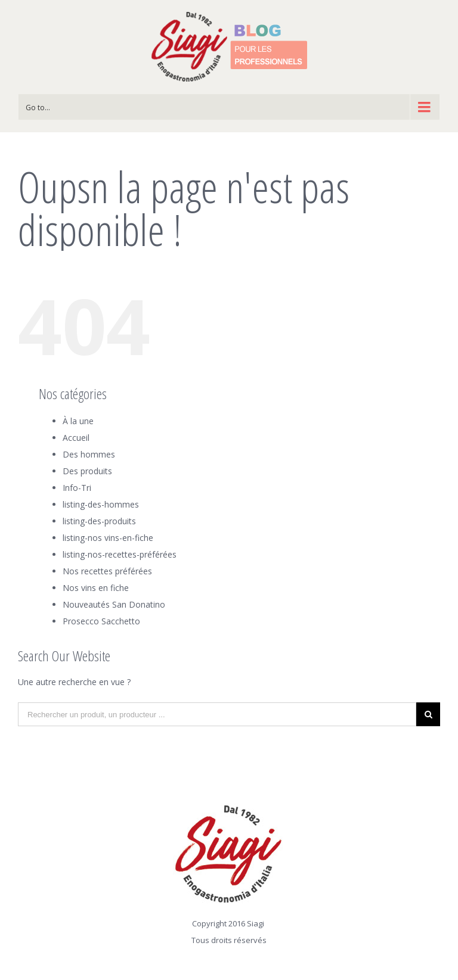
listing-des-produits (99, 521)
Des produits (87, 471)
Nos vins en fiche (96, 588)
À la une (78, 421)
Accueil (76, 438)
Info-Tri (77, 488)
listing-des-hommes (101, 504)
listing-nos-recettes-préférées (120, 554)
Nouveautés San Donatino (114, 604)
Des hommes (89, 454)
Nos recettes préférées (107, 571)
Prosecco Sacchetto (101, 621)
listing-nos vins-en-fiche (108, 538)
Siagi (256, 923)
